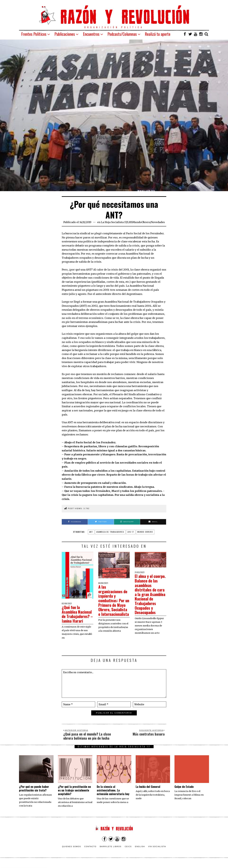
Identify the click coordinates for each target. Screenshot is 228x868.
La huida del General (148, 791)
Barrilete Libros (111, 851)
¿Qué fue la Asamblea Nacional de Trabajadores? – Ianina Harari (75, 616)
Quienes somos (72, 851)
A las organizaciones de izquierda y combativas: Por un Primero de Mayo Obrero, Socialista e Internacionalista (113, 603)
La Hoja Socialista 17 (114, 222)
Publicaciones (65, 34)
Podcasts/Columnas (122, 34)
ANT (91, 532)
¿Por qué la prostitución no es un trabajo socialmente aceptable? (74, 795)
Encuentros (91, 34)
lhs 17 (131, 532)
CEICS (128, 851)
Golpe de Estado (184, 791)
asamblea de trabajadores (110, 532)
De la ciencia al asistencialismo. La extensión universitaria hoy (113, 795)
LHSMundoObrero (139, 222)
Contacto (90, 851)
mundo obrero (145, 532)
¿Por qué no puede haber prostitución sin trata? (34, 793)
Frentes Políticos (34, 34)
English (140, 851)
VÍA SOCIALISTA (157, 851)
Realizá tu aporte (158, 34)
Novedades (158, 222)
